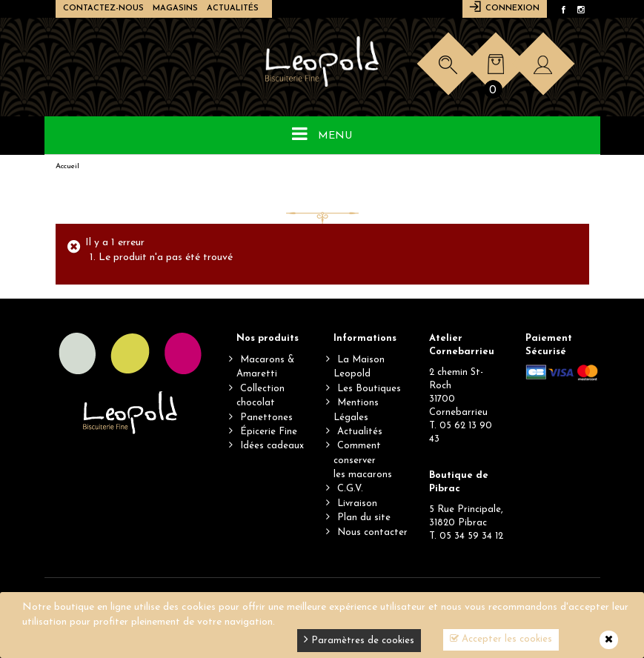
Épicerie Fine (269, 432)
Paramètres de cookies (359, 639)
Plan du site (364, 518)
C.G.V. (350, 489)
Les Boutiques (369, 389)
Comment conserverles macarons (363, 460)
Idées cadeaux (272, 446)
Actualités (233, 9)
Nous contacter (372, 532)
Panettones (266, 418)
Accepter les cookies (501, 639)
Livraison (357, 504)
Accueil (67, 166)
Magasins (175, 9)
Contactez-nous (103, 9)
